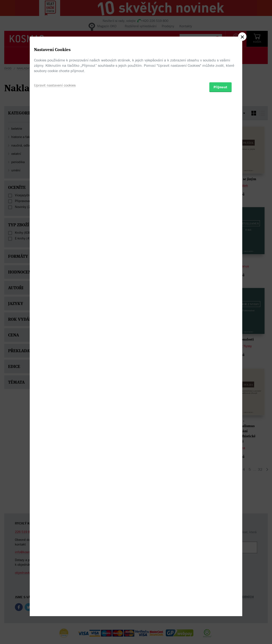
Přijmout (220, 347)
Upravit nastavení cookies (55, 345)
